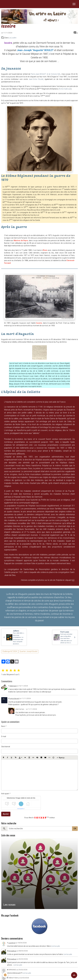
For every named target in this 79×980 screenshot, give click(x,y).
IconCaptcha (20, 809)
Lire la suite (56, 946)
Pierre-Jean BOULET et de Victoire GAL (46, 74)
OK (75, 829)
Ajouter (6, 814)
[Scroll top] (74, 975)
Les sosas (9, 905)
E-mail (4, 736)
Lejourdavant (14, 698)
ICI (73, 580)
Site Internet (6, 747)
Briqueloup (12, 951)
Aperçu (60, 757)
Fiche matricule (65, 89)
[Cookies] (5, 975)
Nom (3, 726)
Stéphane (13, 686)
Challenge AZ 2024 (10, 651)
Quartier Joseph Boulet (28, 651)
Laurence (12, 943)
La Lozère (13, 38)
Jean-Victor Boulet (36, 79)
